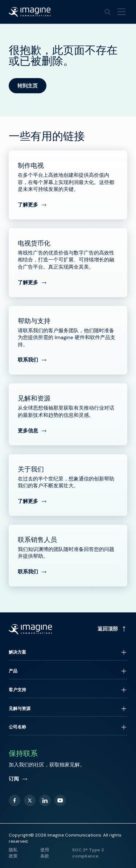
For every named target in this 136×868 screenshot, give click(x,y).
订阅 (18, 779)
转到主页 (28, 86)
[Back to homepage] (30, 12)
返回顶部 (112, 629)
